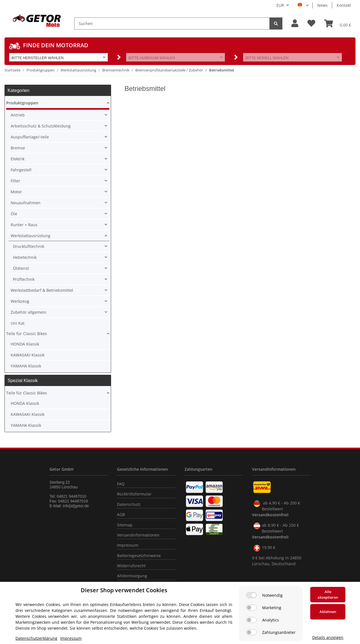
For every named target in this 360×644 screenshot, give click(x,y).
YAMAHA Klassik (26, 366)
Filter (15, 181)
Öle (14, 214)
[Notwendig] (251, 595)
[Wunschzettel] (311, 23)
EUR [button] (280, 5)
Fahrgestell (21, 170)
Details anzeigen (328, 637)
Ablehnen (328, 612)
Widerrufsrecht (131, 566)
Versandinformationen (138, 535)
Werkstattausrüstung (31, 236)
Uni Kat (18, 323)
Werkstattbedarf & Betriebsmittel (42, 290)
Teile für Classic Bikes (27, 334)
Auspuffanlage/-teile (30, 137)
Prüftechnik (24, 279)
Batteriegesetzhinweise (139, 556)
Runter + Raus (24, 225)
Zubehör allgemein (29, 312)
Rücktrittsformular (134, 494)
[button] (295, 23)
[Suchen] (172, 23)
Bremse (18, 148)
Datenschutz (129, 504)
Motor (16, 192)
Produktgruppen (22, 103)
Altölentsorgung (132, 576)
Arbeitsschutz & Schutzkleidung (41, 126)
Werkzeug (20, 301)
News (322, 5)
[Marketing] (251, 608)
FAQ (121, 484)
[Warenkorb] (338, 23)
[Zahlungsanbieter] (251, 632)
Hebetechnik (25, 257)
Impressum (128, 545)
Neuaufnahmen (26, 203)
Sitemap (125, 525)
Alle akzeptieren (328, 594)
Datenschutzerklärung (36, 638)
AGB (121, 514)
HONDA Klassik (25, 344)
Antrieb (18, 115)
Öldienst (21, 268)
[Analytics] (251, 620)
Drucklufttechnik (29, 246)
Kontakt (344, 5)
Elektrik (18, 159)
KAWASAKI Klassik (28, 355)
